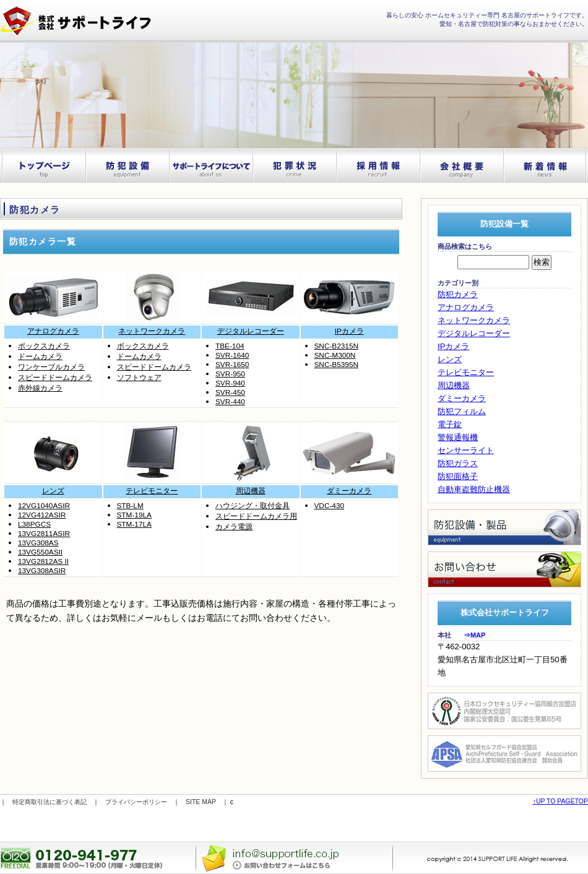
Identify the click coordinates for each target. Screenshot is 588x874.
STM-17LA (134, 524)
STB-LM (130, 506)
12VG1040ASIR (44, 506)
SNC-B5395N (336, 365)
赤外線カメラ (40, 388)
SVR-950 (230, 374)
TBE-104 (230, 346)
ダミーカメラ (349, 491)
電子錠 (450, 424)
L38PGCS (34, 524)
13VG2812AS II (43, 561)
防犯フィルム (462, 411)
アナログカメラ (53, 331)
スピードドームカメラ (55, 378)
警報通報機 (458, 437)
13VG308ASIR (42, 571)
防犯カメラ (458, 294)
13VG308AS (38, 543)
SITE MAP (201, 802)
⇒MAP (474, 635)
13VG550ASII (40, 552)
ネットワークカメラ (152, 331)
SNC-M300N (335, 355)
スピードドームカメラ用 (256, 516)
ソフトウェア (139, 378)
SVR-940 (230, 383)
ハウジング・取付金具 (253, 506)
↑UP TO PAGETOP (560, 801)
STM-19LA (134, 515)
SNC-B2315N (336, 346)
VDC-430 (330, 506)
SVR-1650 (232, 365)
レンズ (53, 491)
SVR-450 (230, 392)
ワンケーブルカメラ (51, 367)
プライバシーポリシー (136, 802)
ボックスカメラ (44, 346)
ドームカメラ (40, 357)
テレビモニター (152, 491)
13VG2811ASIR (44, 534)
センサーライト (466, 450)
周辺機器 (251, 491)
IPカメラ (349, 331)
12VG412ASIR (42, 515)
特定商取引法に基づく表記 (50, 802)
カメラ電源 (234, 527)
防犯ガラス (458, 463)
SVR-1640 (232, 355)
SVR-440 (230, 402)
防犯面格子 (458, 476)
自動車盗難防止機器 (474, 489)
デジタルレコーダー (251, 331)
